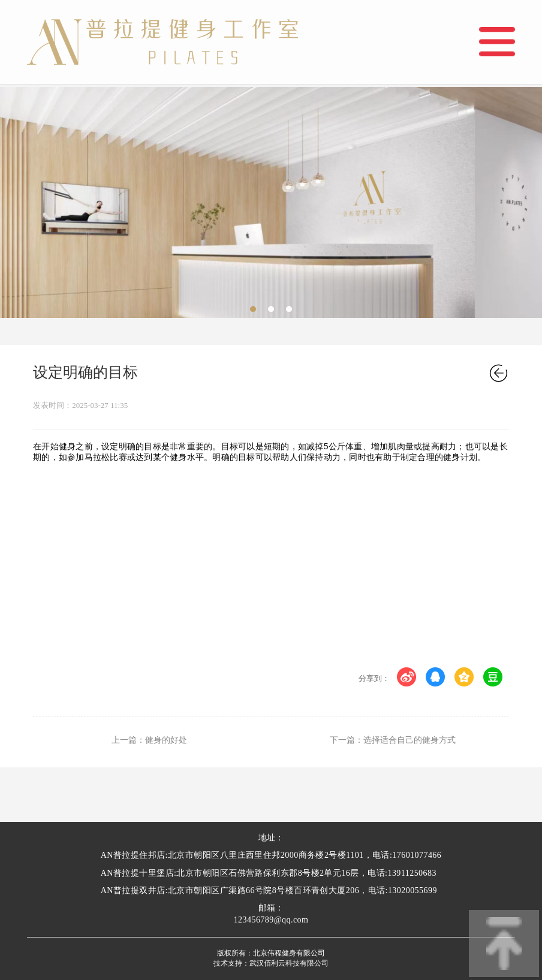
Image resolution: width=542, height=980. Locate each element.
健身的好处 (166, 740)
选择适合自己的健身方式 (409, 740)
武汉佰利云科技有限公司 (289, 963)
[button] (253, 309)
